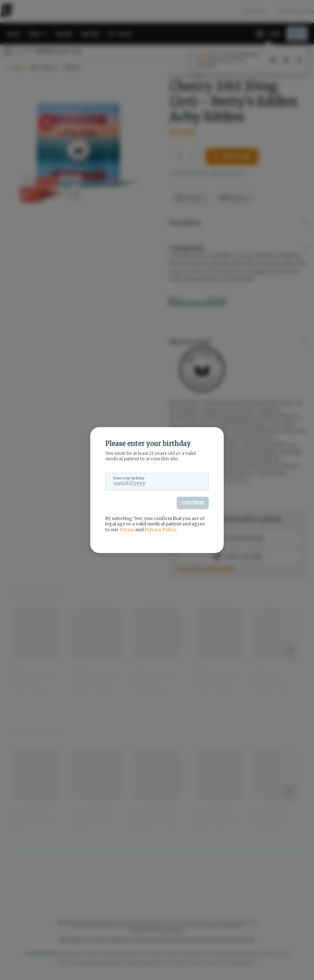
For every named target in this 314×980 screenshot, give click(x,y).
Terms (127, 529)
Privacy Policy (160, 529)
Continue (193, 503)
